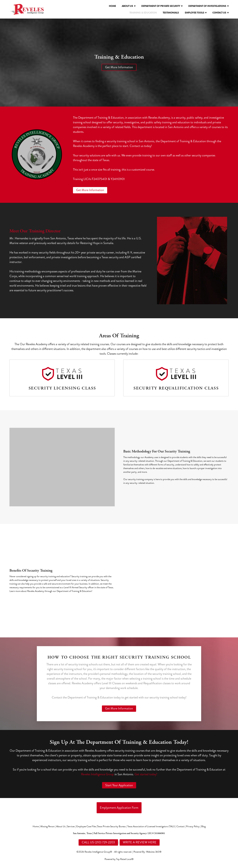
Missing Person (47, 826)
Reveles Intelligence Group (97, 774)
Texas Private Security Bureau (111, 826)
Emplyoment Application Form (119, 808)
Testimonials (171, 13)
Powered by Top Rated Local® (119, 859)
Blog (203, 826)
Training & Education (143, 13)
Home (112, 6)
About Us (61, 826)
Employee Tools (196, 13)
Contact (180, 826)
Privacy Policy (193, 826)
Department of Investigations (208, 6)
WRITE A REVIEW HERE (140, 842)
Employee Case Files (86, 826)
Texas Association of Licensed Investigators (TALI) (151, 826)
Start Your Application (119, 785)
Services (71, 826)
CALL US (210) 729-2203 (98, 842)
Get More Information (119, 67)
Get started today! (146, 774)
